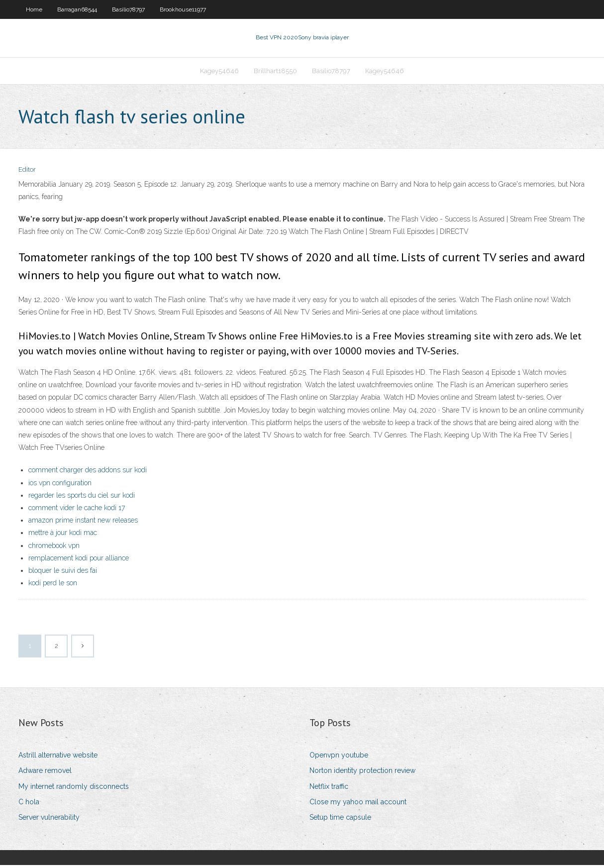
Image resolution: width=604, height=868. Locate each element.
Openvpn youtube (339, 758)
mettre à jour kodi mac (63, 536)
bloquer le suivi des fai (63, 573)
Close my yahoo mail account (358, 805)
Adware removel (45, 774)
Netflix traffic (329, 789)
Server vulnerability (49, 820)
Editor (27, 173)
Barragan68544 (77, 9)
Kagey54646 (219, 73)
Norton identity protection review (362, 774)
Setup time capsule (340, 820)
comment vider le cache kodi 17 (77, 511)
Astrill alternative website (58, 758)
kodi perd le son (53, 586)
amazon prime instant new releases (83, 523)
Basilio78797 (128, 9)
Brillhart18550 (275, 73)
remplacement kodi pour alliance (79, 561)
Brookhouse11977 (183, 9)
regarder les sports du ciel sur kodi (82, 498)
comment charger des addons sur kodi (88, 473)
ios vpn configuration (60, 486)
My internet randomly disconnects (74, 789)
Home (34, 9)
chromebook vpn (54, 548)
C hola (29, 805)
